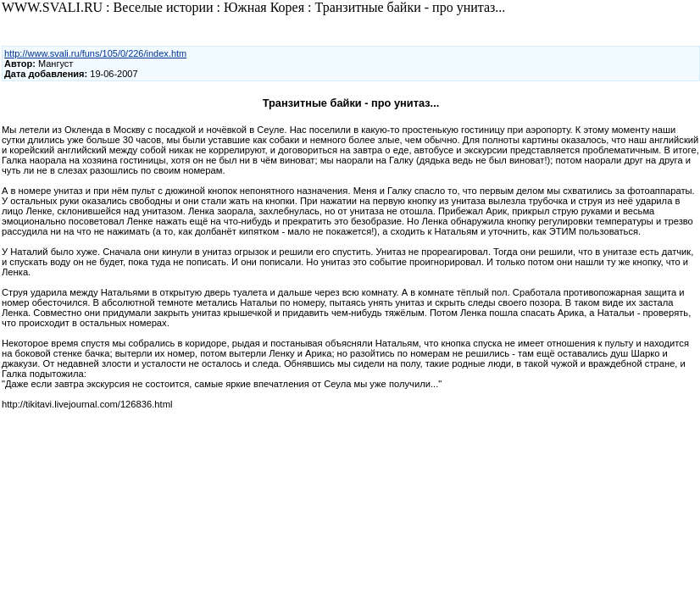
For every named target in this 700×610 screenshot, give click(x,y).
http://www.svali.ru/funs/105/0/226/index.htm (95, 53)
